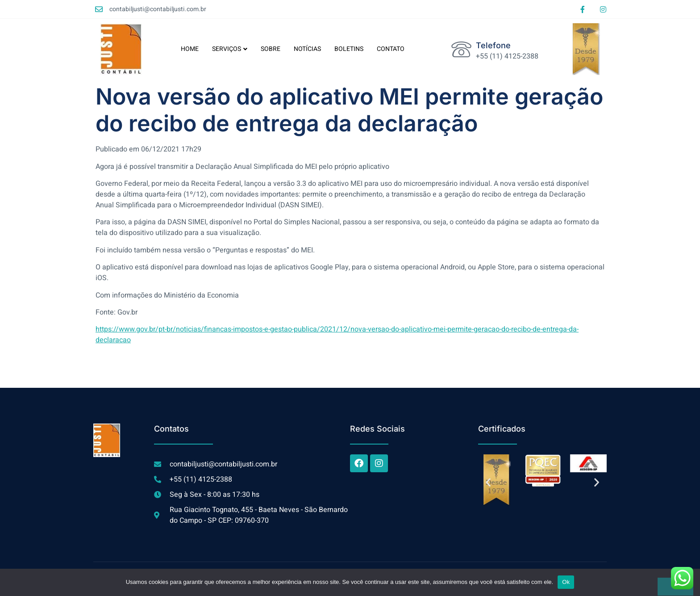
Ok (566, 582)
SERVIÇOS (230, 49)
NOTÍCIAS (307, 49)
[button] (488, 482)
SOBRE (271, 49)
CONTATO (391, 49)
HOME (190, 49)
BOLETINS (349, 49)
